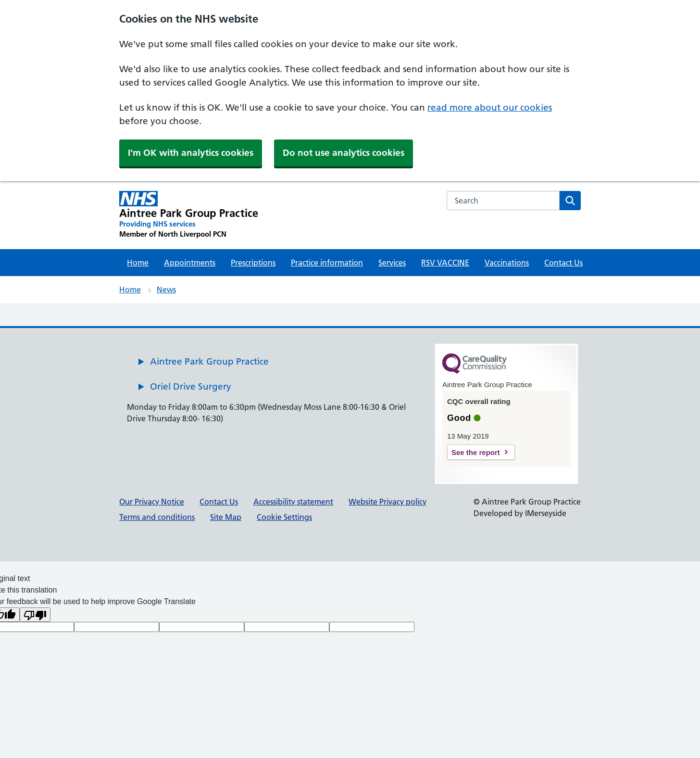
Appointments (190, 263)
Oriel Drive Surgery (191, 386)
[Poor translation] (35, 615)
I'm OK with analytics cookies (191, 153)
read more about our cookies (490, 107)
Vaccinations (507, 263)
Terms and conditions (157, 517)
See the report (476, 452)
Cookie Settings (284, 517)
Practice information (327, 263)
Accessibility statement (293, 502)
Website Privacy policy (387, 502)
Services (392, 263)
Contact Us (563, 263)
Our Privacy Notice (152, 502)
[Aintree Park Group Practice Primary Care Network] (189, 215)
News (166, 290)
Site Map (226, 517)
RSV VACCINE (445, 263)
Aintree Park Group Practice (209, 361)
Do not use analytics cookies (344, 153)
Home (138, 263)
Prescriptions (253, 263)
